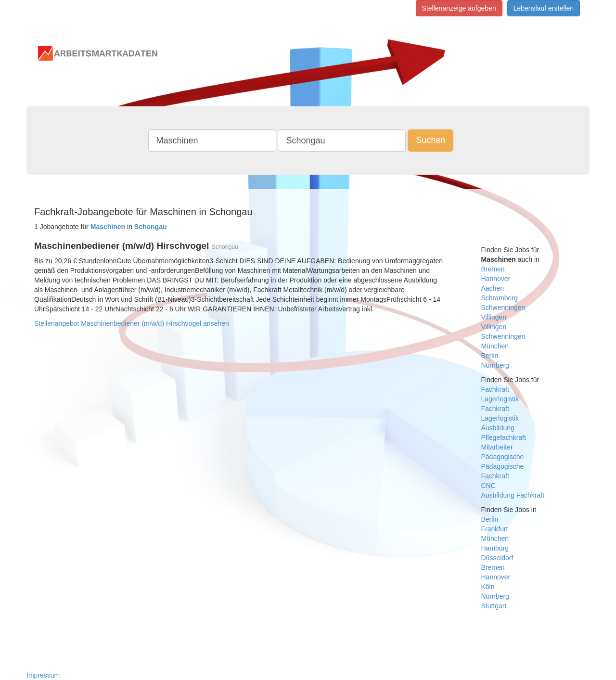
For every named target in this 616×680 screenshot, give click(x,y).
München (495, 346)
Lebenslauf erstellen (544, 8)
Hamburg (495, 548)
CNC (488, 486)
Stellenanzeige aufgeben (459, 8)
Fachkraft (495, 389)
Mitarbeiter (497, 447)
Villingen (494, 317)
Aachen (493, 288)
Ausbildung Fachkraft (513, 495)
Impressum (43, 675)
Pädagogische (503, 457)
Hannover (496, 279)
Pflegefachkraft (504, 437)
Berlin (490, 356)
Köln (488, 587)
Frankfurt (495, 529)
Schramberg (500, 298)
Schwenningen (503, 308)
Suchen (430, 140)
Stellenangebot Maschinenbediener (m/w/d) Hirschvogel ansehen (132, 323)
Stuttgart (494, 606)
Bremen (493, 269)
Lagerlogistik (500, 399)
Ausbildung (498, 428)
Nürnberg (495, 365)
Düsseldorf (497, 558)
